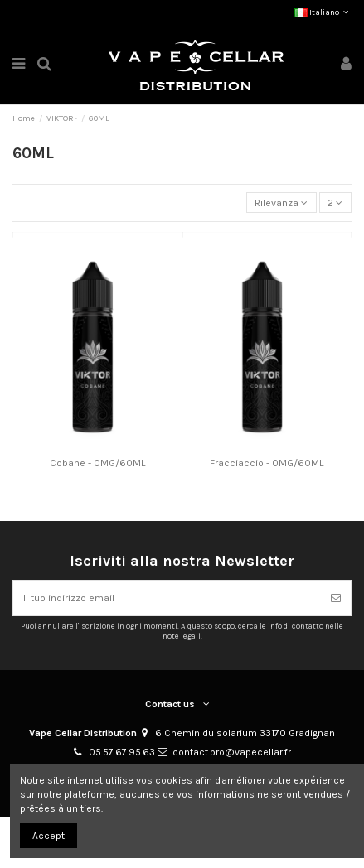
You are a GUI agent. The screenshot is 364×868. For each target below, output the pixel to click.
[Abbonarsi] (336, 598)
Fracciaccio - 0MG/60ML (267, 463)
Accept (49, 836)
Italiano (323, 12)
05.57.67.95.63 (122, 752)
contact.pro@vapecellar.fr (232, 752)
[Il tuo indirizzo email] (167, 598)
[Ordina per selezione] (281, 203)
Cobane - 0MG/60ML (97, 463)
